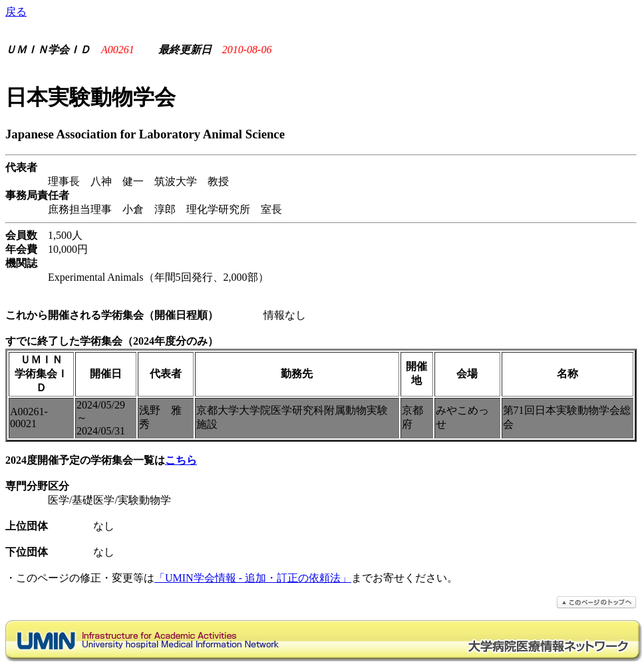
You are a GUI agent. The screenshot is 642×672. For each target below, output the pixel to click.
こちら (181, 460)
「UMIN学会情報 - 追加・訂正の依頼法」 (253, 578)
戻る (16, 12)
